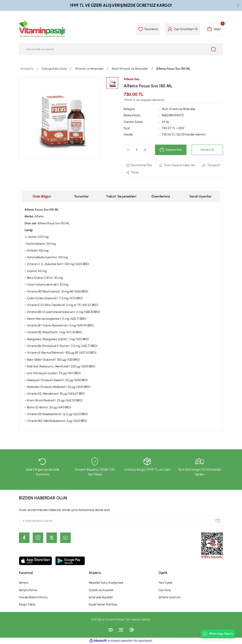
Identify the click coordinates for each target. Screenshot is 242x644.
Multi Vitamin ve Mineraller (179, 109)
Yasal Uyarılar (200, 197)
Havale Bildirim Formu (33, 597)
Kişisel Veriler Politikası (103, 605)
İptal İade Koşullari (101, 597)
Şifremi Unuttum (170, 597)
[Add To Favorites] (140, 165)
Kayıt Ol (191, 29)
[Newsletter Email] (121, 521)
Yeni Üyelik (165, 583)
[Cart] (214, 29)
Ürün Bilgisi (42, 197)
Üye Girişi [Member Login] (179, 29)
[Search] (121, 49)
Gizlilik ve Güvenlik (101, 590)
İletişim (24, 583)
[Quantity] (137, 150)
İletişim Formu (28, 590)
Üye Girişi (165, 590)
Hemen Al (207, 150)
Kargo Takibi (27, 605)
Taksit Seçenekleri (121, 197)
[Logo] (42, 29)
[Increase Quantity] (145, 150)
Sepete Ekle (171, 150)
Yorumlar (81, 197)
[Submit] (218, 521)
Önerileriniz (161, 197)
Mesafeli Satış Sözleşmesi (106, 583)
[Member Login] (169, 29)
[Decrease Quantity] (128, 150)
